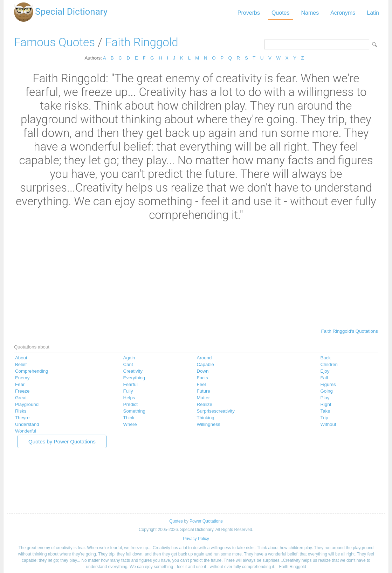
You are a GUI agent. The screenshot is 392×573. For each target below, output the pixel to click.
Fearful (130, 384)
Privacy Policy (196, 539)
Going (327, 391)
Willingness (209, 424)
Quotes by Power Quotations (62, 441)
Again (129, 358)
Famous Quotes (54, 42)
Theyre (22, 418)
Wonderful (26, 431)
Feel (201, 384)
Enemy (22, 378)
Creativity (133, 371)
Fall (324, 378)
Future (204, 391)
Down (203, 371)
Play (325, 398)
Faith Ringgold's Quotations (349, 331)
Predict (130, 404)
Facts (202, 378)
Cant (128, 364)
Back (326, 358)
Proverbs (249, 13)
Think (129, 418)
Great (21, 398)
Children (329, 364)
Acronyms (343, 13)
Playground (27, 404)
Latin (373, 13)
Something (134, 411)
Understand (27, 424)
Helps (129, 398)
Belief (21, 364)
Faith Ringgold (142, 42)
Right (326, 404)
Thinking (206, 418)
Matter (204, 398)
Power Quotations (206, 521)
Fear (20, 384)
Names (310, 13)
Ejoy (325, 371)
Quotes (281, 13)
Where (130, 424)
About (21, 358)
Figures (328, 384)
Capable (205, 364)
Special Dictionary (71, 12)
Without (328, 424)
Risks (21, 411)
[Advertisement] (196, 274)
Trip (324, 418)
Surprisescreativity (216, 411)
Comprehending (32, 371)
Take (325, 411)
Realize (205, 404)
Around (204, 358)
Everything (134, 378)
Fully (128, 391)
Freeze (22, 391)
